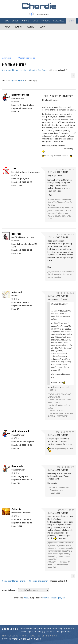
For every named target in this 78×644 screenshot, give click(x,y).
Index (7, 27)
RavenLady (17, 466)
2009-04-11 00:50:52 (65, 293)
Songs (15, 21)
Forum (71, 21)
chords (37, 639)
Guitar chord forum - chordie (14, 70)
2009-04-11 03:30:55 (65, 432)
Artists (25, 21)
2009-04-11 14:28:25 (65, 510)
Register (31, 27)
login (13, 80)
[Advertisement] (39, 39)
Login (43, 27)
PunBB (26, 598)
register (21, 80)
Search (18, 27)
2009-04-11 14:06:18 (66, 467)
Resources (59, 21)
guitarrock (17, 292)
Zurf (14, 168)
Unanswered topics (27, 58)
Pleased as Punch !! (14, 65)
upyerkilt (16, 234)
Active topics (8, 58)
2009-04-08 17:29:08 (65, 169)
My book (46, 21)
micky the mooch (20, 95)
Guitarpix (16, 509)
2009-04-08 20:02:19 (65, 235)
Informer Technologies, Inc (53, 598)
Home (6, 21)
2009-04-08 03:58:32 (65, 95)
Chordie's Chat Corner (38, 70)
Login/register (42, 14)
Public (35, 21)
